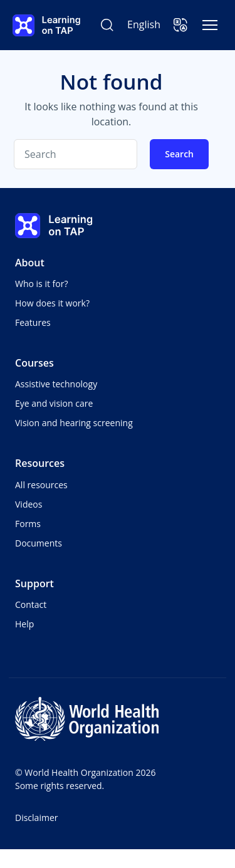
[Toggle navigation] (210, 25)
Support (34, 583)
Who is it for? (41, 284)
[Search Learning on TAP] (107, 25)
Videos (29, 504)
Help (24, 624)
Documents (39, 543)
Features (33, 322)
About (30, 263)
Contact (31, 604)
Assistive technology (56, 384)
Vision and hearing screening (74, 423)
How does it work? (52, 303)
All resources (41, 485)
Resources (40, 463)
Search (179, 154)
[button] (180, 25)
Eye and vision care (54, 403)
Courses (34, 363)
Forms (28, 524)
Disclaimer (36, 818)
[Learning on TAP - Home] (46, 25)
